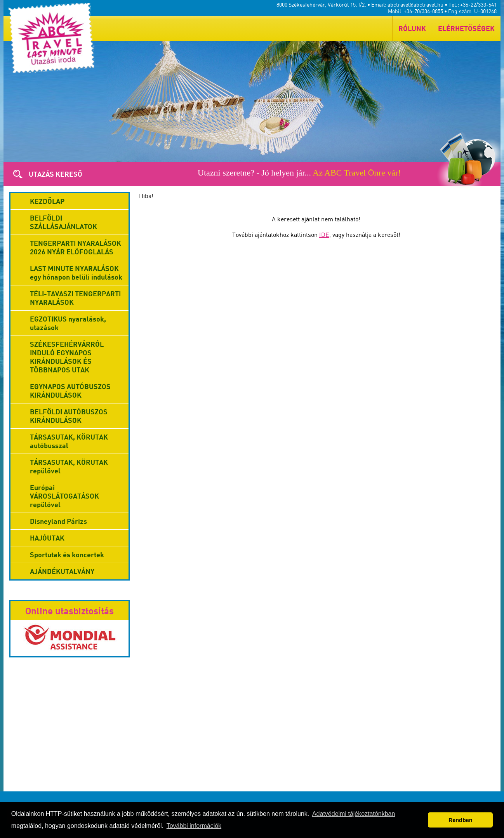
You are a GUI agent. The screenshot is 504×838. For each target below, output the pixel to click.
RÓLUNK (412, 28)
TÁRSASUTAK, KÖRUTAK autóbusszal (69, 441)
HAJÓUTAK (47, 538)
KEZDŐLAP (47, 201)
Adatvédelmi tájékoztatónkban (354, 814)
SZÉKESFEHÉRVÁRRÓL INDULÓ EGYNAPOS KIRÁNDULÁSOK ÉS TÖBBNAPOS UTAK (67, 357)
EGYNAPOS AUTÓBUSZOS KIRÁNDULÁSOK (70, 391)
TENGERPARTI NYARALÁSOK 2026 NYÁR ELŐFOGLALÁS (76, 247)
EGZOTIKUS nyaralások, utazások (68, 323)
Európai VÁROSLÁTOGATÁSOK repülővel (64, 496)
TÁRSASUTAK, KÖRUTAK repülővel (69, 466)
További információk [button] (194, 826)
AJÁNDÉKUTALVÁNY (62, 571)
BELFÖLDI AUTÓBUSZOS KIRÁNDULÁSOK (69, 416)
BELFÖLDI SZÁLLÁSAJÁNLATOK (63, 222)
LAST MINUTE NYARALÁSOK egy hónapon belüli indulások (76, 273)
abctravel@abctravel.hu (415, 4)
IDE (324, 235)
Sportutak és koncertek (67, 555)
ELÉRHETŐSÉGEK (466, 28)
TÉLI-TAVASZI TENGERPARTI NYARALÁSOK (75, 298)
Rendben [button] (461, 820)
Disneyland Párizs (58, 521)
